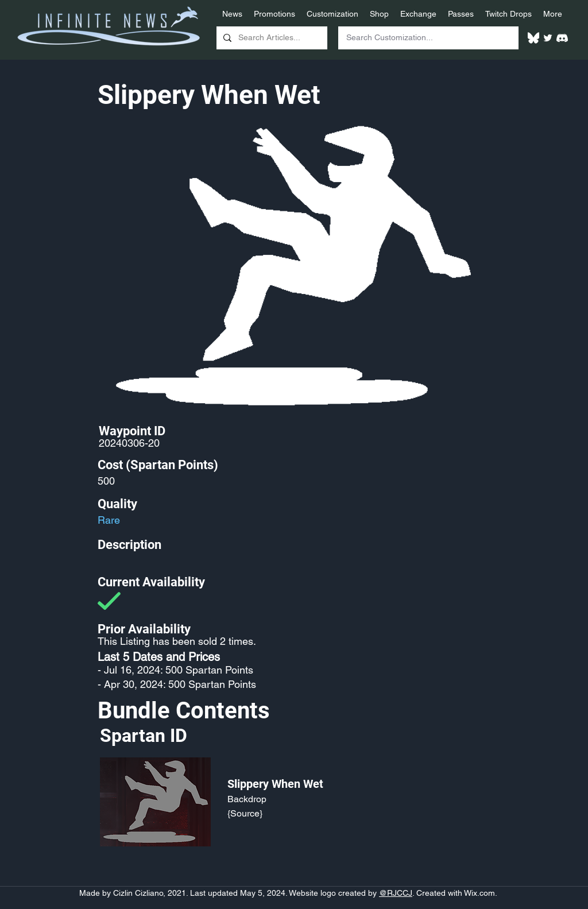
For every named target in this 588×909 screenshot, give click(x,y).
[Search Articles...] (271, 38)
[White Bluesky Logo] (533, 38)
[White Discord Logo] (562, 38)
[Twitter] (548, 38)
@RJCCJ (396, 893)
